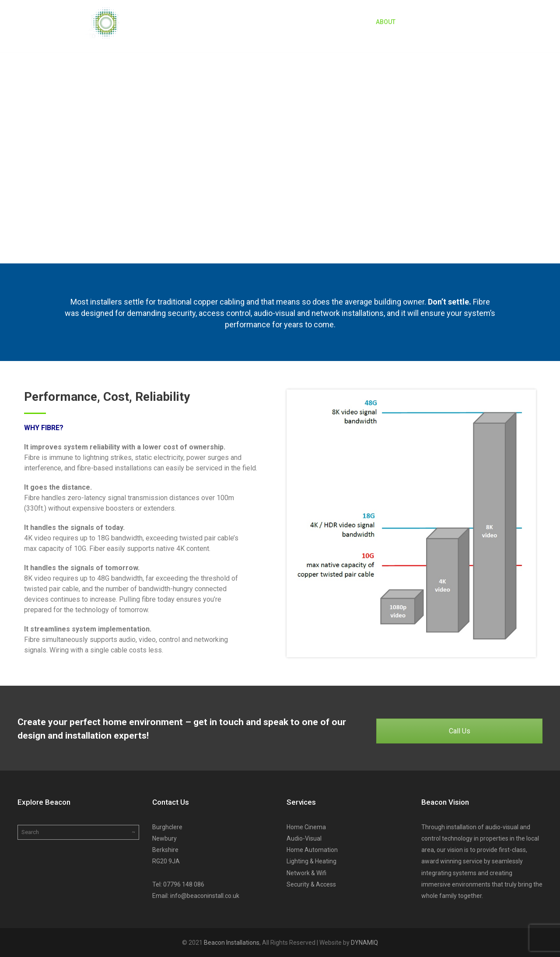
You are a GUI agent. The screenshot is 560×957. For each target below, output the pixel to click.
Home (351, 22)
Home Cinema (306, 827)
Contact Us (499, 22)
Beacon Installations (232, 943)
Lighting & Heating (311, 861)
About (386, 22)
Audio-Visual (304, 838)
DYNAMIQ (364, 943)
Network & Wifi (306, 873)
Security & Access (311, 884)
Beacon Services (438, 22)
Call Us (460, 731)
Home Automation (312, 850)
